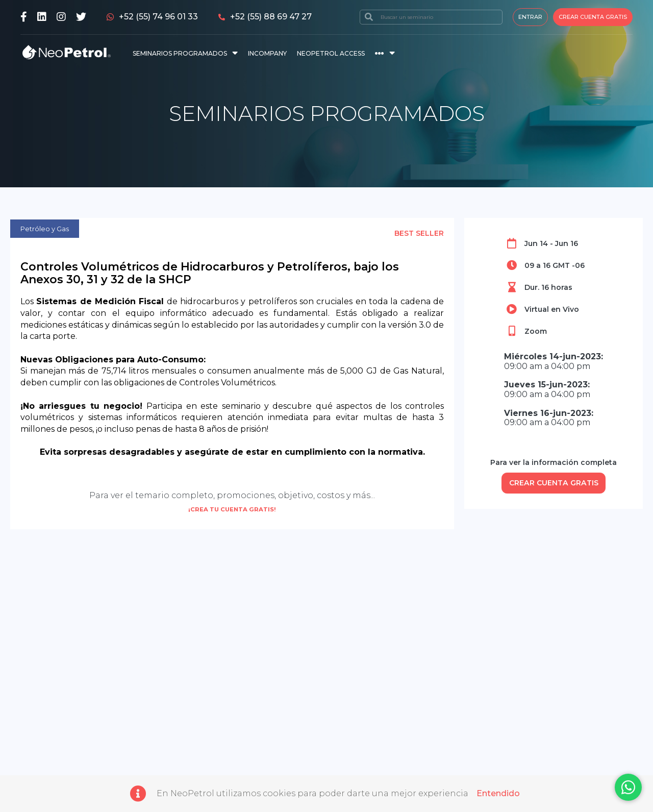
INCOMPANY (267, 54)
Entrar (530, 17)
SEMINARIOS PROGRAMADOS (180, 54)
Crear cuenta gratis (593, 17)
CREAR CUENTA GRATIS (554, 484)
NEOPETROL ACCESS (331, 54)
